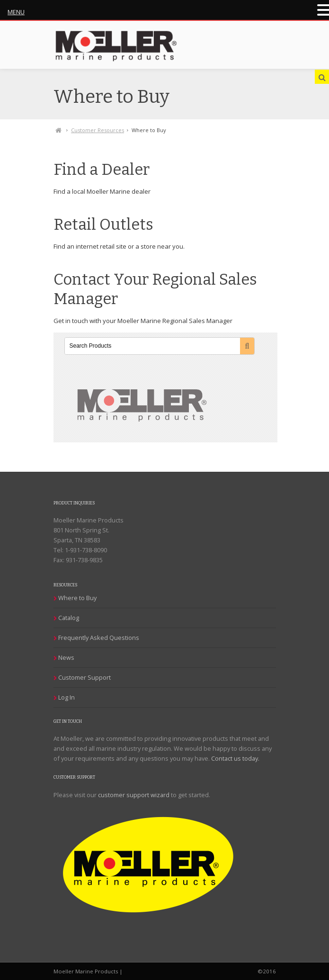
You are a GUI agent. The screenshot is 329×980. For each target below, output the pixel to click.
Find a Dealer (102, 170)
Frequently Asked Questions (99, 638)
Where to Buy (77, 598)
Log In (67, 697)
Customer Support (84, 677)
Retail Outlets (103, 225)
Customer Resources (98, 130)
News (66, 657)
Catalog (69, 618)
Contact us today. (235, 758)
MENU (16, 12)
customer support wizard (134, 795)
